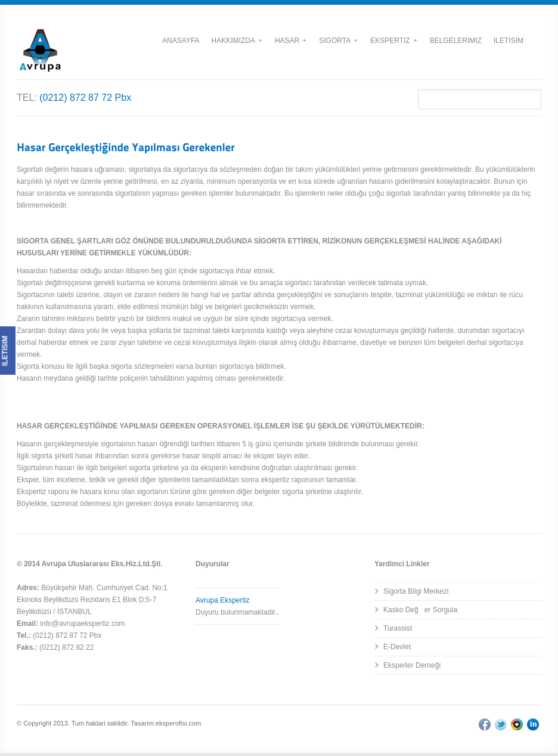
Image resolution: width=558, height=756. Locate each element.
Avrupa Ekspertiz (223, 600)
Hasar (290, 41)
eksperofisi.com (178, 723)
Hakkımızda (237, 41)
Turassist (398, 628)
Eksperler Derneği (412, 665)
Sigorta (338, 41)
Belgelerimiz (456, 41)
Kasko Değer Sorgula (420, 610)
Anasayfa (181, 41)
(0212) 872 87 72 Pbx (85, 98)
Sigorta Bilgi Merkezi (416, 591)
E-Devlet (397, 647)
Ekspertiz (393, 41)
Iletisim (509, 41)
